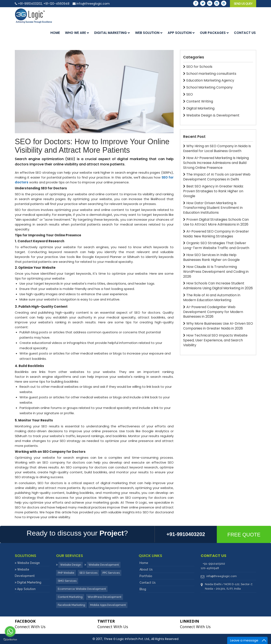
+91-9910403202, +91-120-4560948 (42, 4)
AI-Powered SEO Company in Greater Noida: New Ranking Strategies (216, 234)
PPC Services (111, 573)
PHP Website (66, 573)
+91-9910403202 (214, 564)
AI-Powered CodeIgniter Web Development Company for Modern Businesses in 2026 (213, 312)
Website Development (104, 565)
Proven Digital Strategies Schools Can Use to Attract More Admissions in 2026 (216, 222)
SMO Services (67, 581)
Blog (143, 589)
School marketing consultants (210, 74)
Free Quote (244, 535)
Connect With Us (30, 624)
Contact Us (148, 583)
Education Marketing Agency (209, 80)
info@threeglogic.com (91, 4)
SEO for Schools (198, 67)
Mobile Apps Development (108, 605)
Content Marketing (70, 597)
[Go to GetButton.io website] (10, 640)
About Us (146, 569)
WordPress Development (104, 597)
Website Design (28, 563)
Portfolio (146, 576)
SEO (188, 94)
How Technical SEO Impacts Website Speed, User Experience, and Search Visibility (215, 340)
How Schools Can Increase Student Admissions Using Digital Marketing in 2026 (218, 286)
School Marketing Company (208, 87)
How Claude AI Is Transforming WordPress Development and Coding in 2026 (216, 272)
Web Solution (149, 33)
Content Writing (198, 101)
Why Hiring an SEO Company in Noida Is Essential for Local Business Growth (217, 149)
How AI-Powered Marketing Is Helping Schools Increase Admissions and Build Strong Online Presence (216, 163)
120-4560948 (210, 568)
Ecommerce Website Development (82, 589)
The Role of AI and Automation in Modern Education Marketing (212, 298)
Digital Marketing (112, 33)
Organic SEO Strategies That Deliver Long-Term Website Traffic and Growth (216, 246)
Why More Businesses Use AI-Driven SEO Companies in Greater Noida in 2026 (218, 326)
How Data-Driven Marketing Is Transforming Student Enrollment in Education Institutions (213, 208)
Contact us (245, 33)
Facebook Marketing (71, 605)
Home (55, 33)
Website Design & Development (211, 115)
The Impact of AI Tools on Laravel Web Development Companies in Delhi (217, 177)
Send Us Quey (243, 3)
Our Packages (214, 33)
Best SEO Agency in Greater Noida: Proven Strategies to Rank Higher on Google (213, 191)
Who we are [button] (77, 33)
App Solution (181, 33)
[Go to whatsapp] (10, 632)
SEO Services (88, 573)
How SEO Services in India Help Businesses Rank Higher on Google (211, 257)
